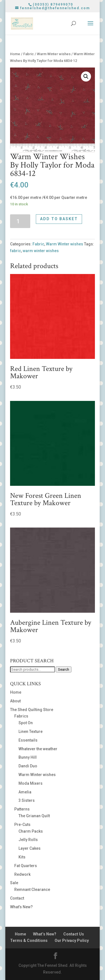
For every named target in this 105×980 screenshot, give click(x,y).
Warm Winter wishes (54, 54)
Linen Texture (31, 731)
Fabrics (21, 716)
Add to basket (59, 219)
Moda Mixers (31, 783)
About (15, 701)
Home (15, 54)
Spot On (26, 723)
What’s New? (21, 907)
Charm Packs (31, 831)
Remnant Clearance (32, 890)
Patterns (22, 809)
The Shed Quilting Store (32, 710)
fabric (16, 251)
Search (64, 669)
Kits (22, 857)
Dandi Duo (28, 766)
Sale (14, 883)
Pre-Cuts (22, 825)
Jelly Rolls (28, 840)
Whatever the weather (38, 749)
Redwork (22, 874)
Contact (17, 898)
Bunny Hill (28, 757)
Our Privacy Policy (72, 940)
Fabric (29, 54)
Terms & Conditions (29, 940)
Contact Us (74, 934)
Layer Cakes (30, 848)
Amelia (25, 792)
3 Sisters (27, 800)
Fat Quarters (26, 866)
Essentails (28, 740)
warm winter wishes (41, 251)
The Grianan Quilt (34, 816)
